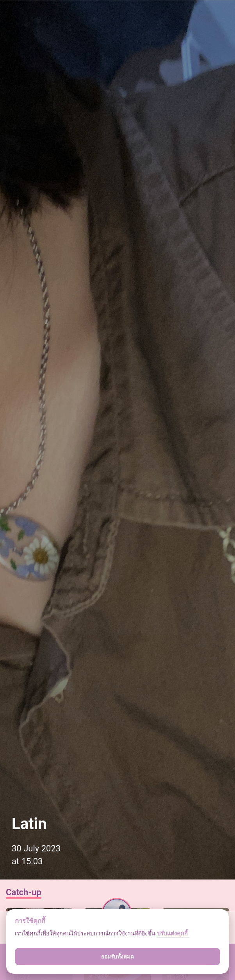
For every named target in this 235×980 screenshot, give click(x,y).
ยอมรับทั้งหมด (117, 957)
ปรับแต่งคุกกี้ (173, 934)
